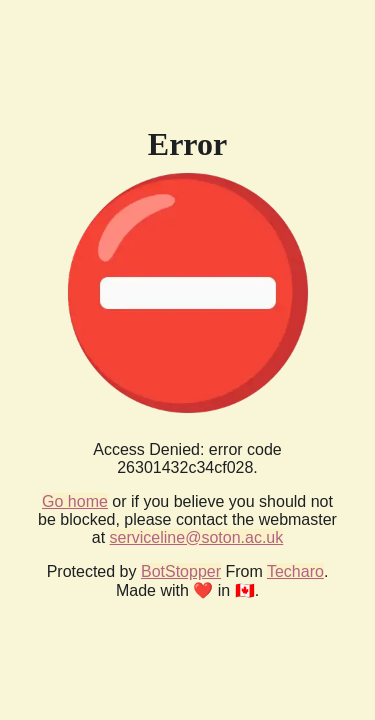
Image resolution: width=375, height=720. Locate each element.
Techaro (295, 571)
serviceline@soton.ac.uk (197, 537)
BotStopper (181, 571)
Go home (75, 501)
